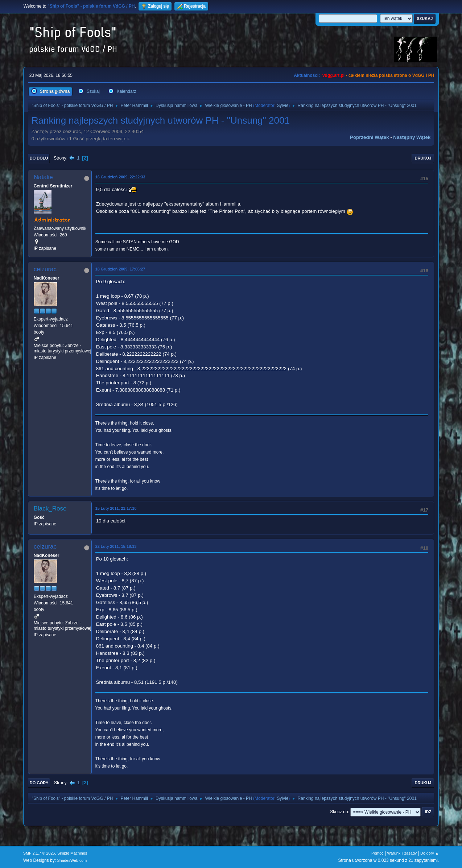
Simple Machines (72, 853)
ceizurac (45, 269)
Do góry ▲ (430, 853)
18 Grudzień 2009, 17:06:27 (120, 269)
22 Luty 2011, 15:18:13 (116, 546)
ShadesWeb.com (72, 860)
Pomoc (378, 853)
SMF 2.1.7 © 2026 (39, 853)
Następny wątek (412, 137)
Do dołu (39, 158)
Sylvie (282, 106)
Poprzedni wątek (369, 137)
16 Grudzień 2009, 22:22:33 (120, 177)
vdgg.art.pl (333, 75)
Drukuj (423, 158)
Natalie (43, 177)
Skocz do (339, 812)
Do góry (39, 783)
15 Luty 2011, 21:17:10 (116, 508)
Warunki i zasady (402, 853)
